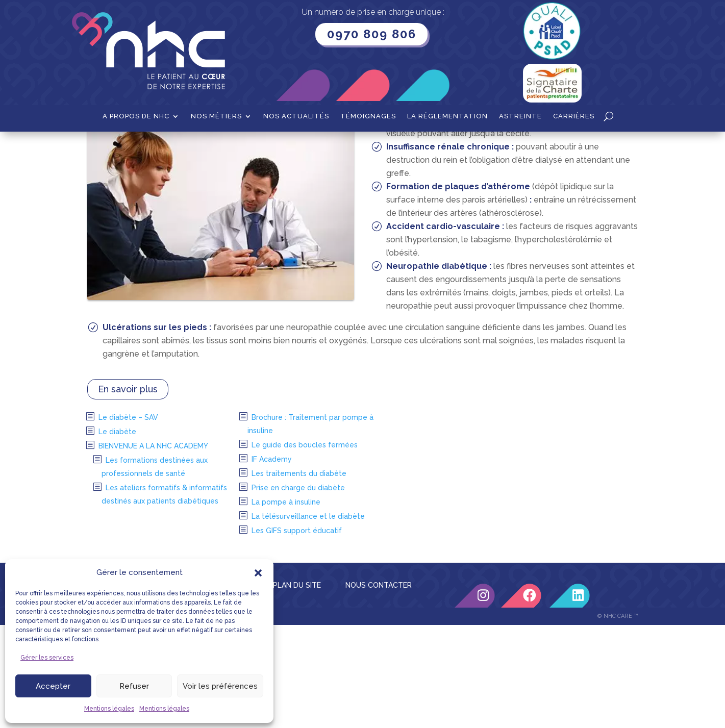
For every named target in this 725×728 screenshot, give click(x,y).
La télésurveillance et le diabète (308, 619)
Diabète (185, 147)
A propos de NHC (136, 116)
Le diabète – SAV (128, 520)
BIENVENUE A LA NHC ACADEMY (153, 549)
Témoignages (368, 116)
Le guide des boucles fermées (305, 548)
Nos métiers (216, 116)
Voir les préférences (220, 686)
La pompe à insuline (286, 605)
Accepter (53, 686)
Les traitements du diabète (299, 576)
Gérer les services (47, 658)
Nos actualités (296, 116)
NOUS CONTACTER (379, 688)
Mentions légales (109, 709)
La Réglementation (447, 116)
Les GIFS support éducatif (297, 634)
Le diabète (117, 535)
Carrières (574, 116)
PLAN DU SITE (297, 688)
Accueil (100, 147)
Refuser (134, 686)
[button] (258, 573)
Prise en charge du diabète (298, 591)
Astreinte (520, 116)
